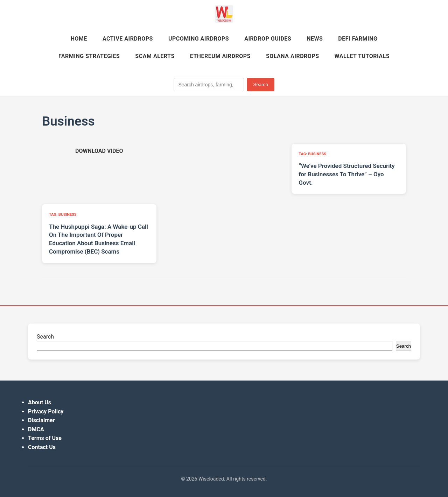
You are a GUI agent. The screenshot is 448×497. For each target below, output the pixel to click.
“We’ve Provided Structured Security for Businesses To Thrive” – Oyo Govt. (346, 174)
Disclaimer (41, 420)
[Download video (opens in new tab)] (99, 151)
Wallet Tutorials (362, 56)
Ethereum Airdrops (220, 56)
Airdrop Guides (268, 39)
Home (79, 39)
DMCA (36, 429)
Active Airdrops (128, 39)
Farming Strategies (89, 56)
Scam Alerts (155, 56)
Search (260, 84)
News (315, 39)
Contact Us (42, 447)
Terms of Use (45, 438)
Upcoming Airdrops (199, 39)
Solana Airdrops (293, 56)
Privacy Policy (46, 411)
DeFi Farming (358, 39)
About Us (40, 402)
